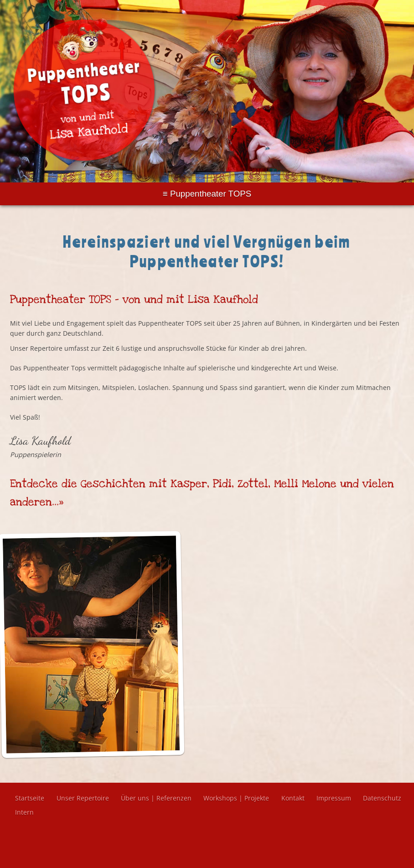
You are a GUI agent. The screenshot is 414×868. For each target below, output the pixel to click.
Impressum (334, 798)
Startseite (30, 798)
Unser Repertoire (83, 798)
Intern (24, 812)
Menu (207, 194)
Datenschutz (382, 798)
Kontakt (293, 798)
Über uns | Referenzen (156, 798)
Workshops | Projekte (236, 798)
